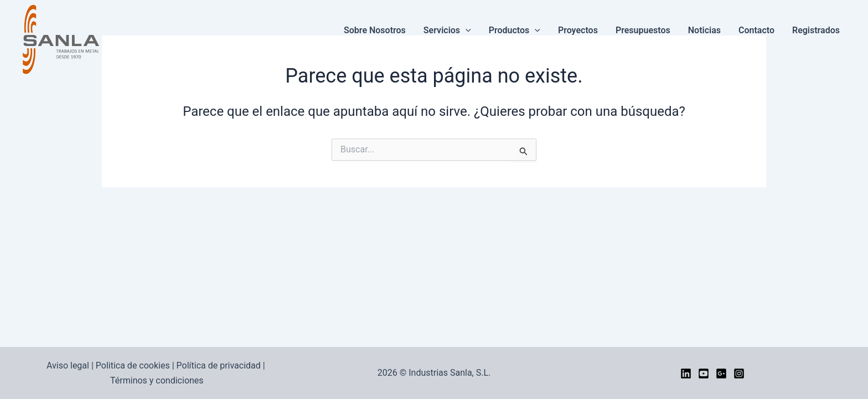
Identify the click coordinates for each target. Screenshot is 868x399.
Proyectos (578, 30)
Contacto (756, 30)
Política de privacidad (219, 365)
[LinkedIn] (686, 374)
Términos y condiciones (157, 380)
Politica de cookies (133, 365)
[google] (721, 374)
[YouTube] (704, 374)
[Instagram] (739, 374)
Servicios (447, 30)
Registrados (816, 30)
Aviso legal (68, 365)
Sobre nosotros (375, 30)
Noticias (704, 30)
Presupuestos (643, 30)
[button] (466, 30)
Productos (515, 30)
